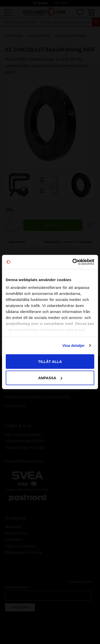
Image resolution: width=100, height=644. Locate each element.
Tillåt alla (50, 361)
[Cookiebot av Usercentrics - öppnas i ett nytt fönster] (72, 262)
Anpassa (50, 378)
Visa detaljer (73, 345)
